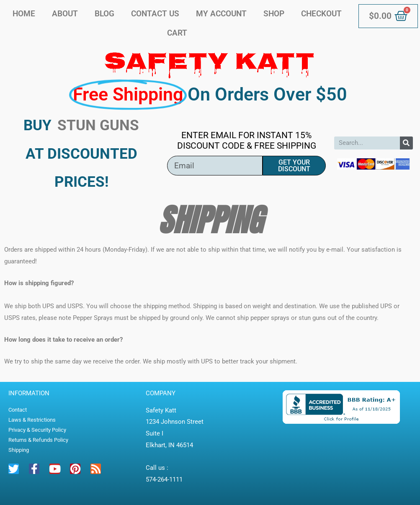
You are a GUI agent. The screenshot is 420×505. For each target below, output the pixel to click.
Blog (104, 14)
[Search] (406, 143)
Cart (177, 33)
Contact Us (155, 14)
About (65, 14)
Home (24, 14)
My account (221, 14)
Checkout (321, 14)
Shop (274, 14)
